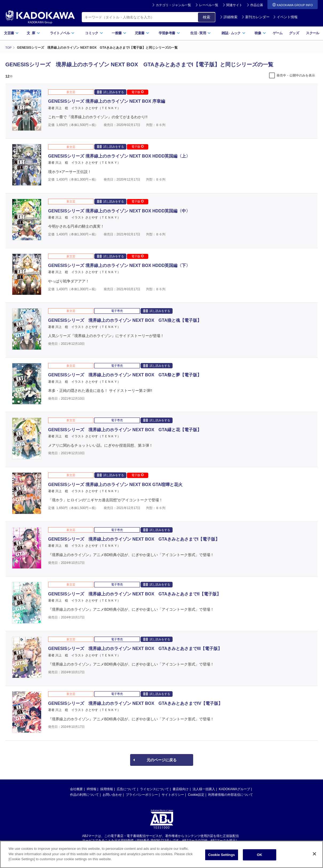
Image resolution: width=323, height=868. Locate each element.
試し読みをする (110, 92)
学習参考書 (169, 33)
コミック (94, 33)
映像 (260, 33)
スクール (312, 33)
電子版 (138, 92)
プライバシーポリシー (142, 794)
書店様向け (181, 789)
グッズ (294, 33)
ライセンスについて (154, 789)
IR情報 (92, 789)
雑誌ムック (233, 33)
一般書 (119, 33)
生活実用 (201, 33)
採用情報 (107, 789)
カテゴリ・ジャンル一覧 (173, 5)
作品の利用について (84, 794)
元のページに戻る (162, 760)
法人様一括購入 (204, 789)
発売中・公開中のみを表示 (296, 75)
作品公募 (257, 5)
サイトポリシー (173, 794)
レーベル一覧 (209, 5)
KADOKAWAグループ (234, 789)
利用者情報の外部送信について (231, 794)
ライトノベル (62, 33)
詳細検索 (229, 17)
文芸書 (11, 33)
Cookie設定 (196, 794)
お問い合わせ (112, 794)
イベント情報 (285, 17)
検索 (207, 17)
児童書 (142, 33)
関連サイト (234, 5)
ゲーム (278, 33)
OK (260, 855)
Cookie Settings (221, 855)
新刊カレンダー (256, 17)
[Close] (314, 854)
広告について (126, 789)
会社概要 (76, 789)
